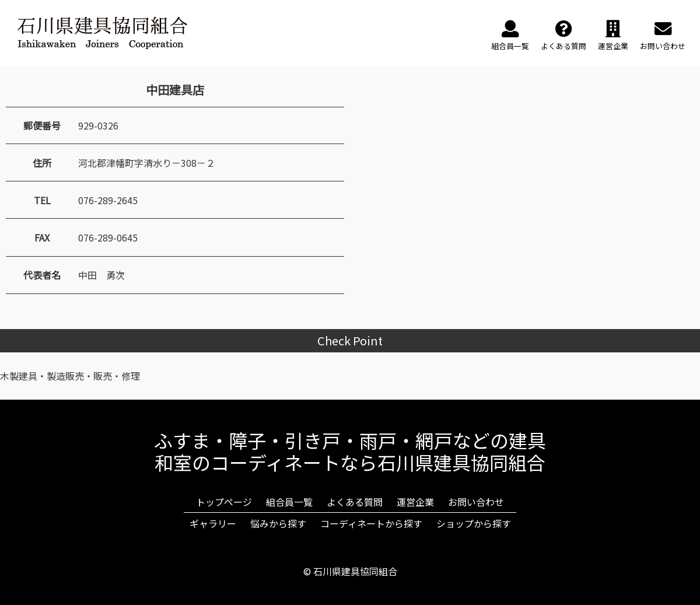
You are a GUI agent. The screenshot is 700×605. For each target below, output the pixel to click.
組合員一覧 (289, 502)
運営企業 (415, 502)
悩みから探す (278, 523)
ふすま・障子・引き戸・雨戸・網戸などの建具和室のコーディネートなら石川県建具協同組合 (350, 451)
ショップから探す (474, 523)
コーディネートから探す (371, 523)
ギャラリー (213, 523)
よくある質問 (355, 502)
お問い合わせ (476, 502)
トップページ (224, 502)
